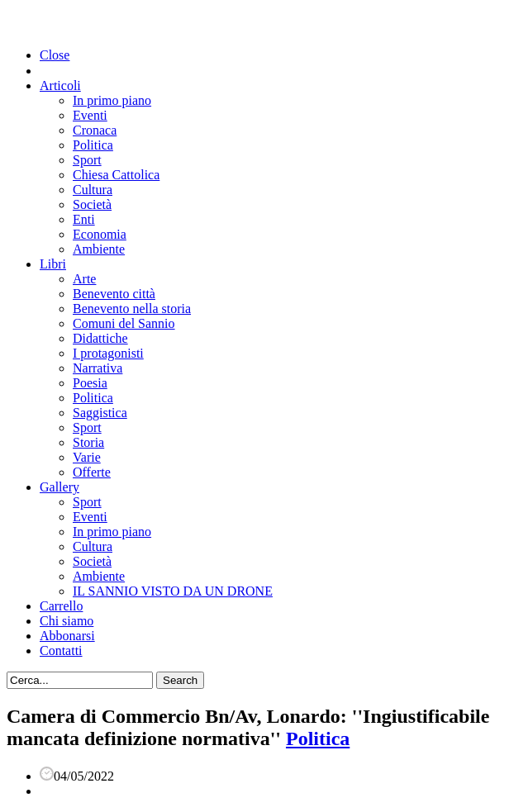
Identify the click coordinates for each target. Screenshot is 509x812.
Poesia (90, 383)
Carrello (61, 606)
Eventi (90, 115)
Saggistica (100, 413)
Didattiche (100, 338)
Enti (84, 219)
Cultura (93, 190)
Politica (93, 145)
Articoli (60, 85)
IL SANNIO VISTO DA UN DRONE (173, 591)
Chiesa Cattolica (116, 175)
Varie (87, 457)
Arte (84, 279)
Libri (53, 264)
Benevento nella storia (132, 309)
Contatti (61, 651)
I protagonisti (108, 353)
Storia (88, 442)
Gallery (59, 487)
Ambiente (99, 249)
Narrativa (98, 368)
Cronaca (95, 130)
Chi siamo (67, 621)
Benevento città (114, 294)
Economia (100, 234)
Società (92, 204)
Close (55, 55)
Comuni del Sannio (124, 323)
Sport (87, 160)
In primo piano (112, 100)
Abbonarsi (67, 636)
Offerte (92, 472)
